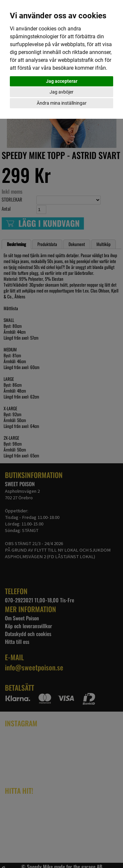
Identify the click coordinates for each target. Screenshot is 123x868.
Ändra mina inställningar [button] (62, 103)
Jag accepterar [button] (62, 81)
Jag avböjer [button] (61, 92)
